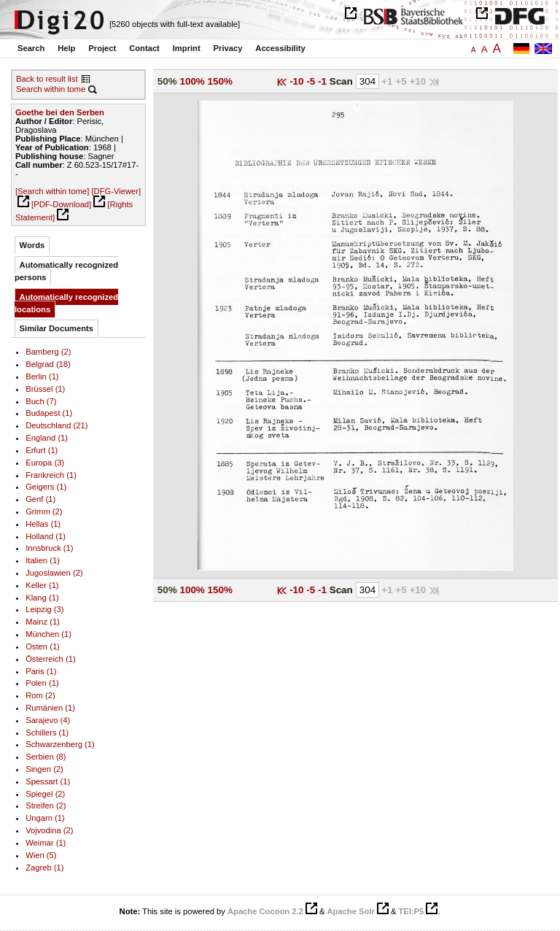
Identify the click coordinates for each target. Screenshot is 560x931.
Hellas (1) (43, 524)
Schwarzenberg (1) (60, 744)
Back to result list (47, 79)
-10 (298, 81)
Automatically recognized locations (66, 303)
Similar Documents (57, 328)
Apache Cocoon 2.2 (265, 911)
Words (32, 245)
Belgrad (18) (48, 364)
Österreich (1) (50, 659)
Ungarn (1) (45, 818)
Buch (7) (41, 401)
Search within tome (51, 89)
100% (192, 81)
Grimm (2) (44, 511)
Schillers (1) (47, 733)
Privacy (228, 48)
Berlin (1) (42, 376)
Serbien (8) (46, 757)
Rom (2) (40, 695)
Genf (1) (40, 499)
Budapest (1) (49, 413)
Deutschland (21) (57, 425)
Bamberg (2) (48, 352)
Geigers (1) (46, 487)
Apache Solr (351, 911)
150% (220, 81)
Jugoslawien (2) (54, 573)
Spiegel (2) (45, 794)
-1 (324, 81)
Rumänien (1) (50, 708)
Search (31, 48)
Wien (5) (41, 855)
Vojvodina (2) (49, 830)
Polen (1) (42, 683)
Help (66, 48)
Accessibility (280, 48)
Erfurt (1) (42, 450)
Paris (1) (41, 671)
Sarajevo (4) (48, 720)
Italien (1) (43, 560)
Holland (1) (46, 536)
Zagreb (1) (44, 868)
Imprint (187, 48)
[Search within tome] (52, 191)
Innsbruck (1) (49, 548)
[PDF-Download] (61, 204)
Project (102, 48)
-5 (312, 81)
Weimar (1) (46, 843)
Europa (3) (45, 463)
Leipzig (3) (44, 609)
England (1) (47, 438)
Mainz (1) (43, 622)
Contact (144, 48)
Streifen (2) (46, 806)
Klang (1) (42, 598)
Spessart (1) (48, 781)
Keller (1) (42, 585)
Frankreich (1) (51, 475)
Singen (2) (44, 769)
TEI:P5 (411, 911)
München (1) (48, 634)
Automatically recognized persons (66, 271)
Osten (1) (43, 646)
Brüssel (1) (45, 389)
